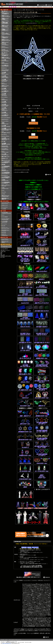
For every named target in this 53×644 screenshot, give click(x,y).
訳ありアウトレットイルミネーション (6, 196)
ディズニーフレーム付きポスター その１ (41, 630)
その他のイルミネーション (5, 180)
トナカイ (4, 194)
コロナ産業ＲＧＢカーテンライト (5, 115)
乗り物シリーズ (5, 158)
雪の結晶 (4, 165)
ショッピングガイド (4, 249)
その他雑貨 (4, 209)
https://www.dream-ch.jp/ (7, 643)
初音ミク (25, 623)
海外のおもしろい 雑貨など (5, 242)
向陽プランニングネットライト (5, 86)
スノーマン (4, 192)
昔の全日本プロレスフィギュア (34, 625)
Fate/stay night (30, 623)
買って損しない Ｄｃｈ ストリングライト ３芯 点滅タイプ (36, 584)
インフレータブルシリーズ (40, 616)
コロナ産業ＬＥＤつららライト (40, 606)
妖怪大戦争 (4, 233)
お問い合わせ (40, 580)
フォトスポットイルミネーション (5, 149)
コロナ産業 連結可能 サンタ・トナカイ (6, 177)
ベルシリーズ (37, 588)
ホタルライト (4, 68)
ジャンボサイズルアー (29, 630)
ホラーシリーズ (17, 629)
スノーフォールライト (6, 118)
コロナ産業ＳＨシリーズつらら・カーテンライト (5, 109)
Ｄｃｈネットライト (4, 83)
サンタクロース (5, 175)
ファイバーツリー (48, 592)
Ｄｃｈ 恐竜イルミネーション (5, 154)
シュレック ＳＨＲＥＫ (32, 621)
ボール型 (4, 142)
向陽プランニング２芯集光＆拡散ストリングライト (5, 23)
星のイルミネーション (6, 160)
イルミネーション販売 (21, 10)
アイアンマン (26, 617)
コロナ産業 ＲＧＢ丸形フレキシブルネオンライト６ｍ (6, 129)
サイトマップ (46, 580)
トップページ (16, 580)
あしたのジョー (32, 617)
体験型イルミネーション (5, 123)
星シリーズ (43, 588)
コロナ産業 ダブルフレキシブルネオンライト (36, 613)
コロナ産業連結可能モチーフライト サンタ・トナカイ (36, 609)
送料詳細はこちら (24, 551)
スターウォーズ (29, 622)
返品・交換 (3, 255)
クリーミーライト (5, 121)
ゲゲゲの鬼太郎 (5, 217)
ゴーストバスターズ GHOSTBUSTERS (6, 219)
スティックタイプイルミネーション (5, 70)
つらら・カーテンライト (5, 99)
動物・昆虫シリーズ (6, 157)
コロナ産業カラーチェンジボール (6, 126)
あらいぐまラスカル (39, 617)
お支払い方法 (3, 251)
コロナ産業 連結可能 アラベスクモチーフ (6, 173)
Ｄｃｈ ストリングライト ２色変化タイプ (32, 587)
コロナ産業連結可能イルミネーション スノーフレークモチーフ (37, 612)
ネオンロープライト (6, 136)
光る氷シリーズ (5, 205)
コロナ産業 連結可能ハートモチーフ (6, 183)
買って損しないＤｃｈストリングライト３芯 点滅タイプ (5, 54)
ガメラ (3, 215)
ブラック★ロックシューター (38, 623)
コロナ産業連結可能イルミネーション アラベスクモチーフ (36, 610)
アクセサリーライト (41, 591)
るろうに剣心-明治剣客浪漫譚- (30, 626)
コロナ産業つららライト (4, 102)
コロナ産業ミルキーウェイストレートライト (5, 77)
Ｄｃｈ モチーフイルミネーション (29, 584)
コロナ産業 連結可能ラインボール (6, 144)
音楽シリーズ (34, 591)
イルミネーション (17, 600)
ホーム (15, 10)
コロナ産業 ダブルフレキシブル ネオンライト (6, 139)
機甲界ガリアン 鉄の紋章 (33, 619)
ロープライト (4, 134)
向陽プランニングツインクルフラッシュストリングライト (5, 44)
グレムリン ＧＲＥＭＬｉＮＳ (44, 619)
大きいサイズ (32, 588)
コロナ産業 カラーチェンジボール (44, 614)
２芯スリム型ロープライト (6, 132)
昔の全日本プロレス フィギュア (6, 231)
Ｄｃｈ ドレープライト (44, 587)
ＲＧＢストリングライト (5, 63)
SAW (40, 622)
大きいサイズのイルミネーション (5, 146)
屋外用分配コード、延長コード (6, 199)
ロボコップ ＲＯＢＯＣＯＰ (5, 235)
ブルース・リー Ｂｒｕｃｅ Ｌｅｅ (6, 228)
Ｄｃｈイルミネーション (5, 152)
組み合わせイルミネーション (5, 170)
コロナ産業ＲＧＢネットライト (5, 91)
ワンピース (49, 626)
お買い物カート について (5, 250)
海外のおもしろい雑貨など (33, 631)
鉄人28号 (4, 226)
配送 (1, 254)
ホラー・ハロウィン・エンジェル (6, 185)
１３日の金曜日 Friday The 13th (5, 222)
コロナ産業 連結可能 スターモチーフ (6, 162)
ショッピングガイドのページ (31, 23)
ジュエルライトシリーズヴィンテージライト (6, 50)
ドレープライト (5, 97)
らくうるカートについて (26, 566)
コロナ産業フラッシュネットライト (4, 94)
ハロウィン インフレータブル (40, 629)
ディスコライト (5, 207)
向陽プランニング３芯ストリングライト (6, 58)
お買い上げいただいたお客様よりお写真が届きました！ (6, 246)
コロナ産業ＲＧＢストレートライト (5, 66)
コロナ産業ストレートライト (5, 60)
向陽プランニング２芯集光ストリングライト (40, 594)
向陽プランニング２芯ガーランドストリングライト (5, 26)
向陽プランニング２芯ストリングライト (6, 16)
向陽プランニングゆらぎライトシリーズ (6, 40)
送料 (1, 253)
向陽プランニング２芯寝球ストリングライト (39, 596)
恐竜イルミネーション (40, 584)
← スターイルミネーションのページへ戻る (21, 170)
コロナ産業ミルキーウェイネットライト (5, 80)
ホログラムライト (5, 119)
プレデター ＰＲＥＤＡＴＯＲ (36, 624)
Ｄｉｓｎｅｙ (4, 224)
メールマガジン (34, 580)
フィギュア (16, 622)
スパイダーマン (35, 622)
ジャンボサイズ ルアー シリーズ (5, 239)
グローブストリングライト (5, 47)
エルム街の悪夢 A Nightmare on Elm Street (6, 213)
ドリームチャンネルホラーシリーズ (6, 203)
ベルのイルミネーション (5, 188)
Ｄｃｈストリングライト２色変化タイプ (5, 37)
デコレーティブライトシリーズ (32, 601)
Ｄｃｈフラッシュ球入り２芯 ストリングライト (6, 33)
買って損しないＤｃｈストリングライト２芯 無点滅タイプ (5, 12)
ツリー (3, 190)
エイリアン (46, 617)
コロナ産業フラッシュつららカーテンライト (5, 105)
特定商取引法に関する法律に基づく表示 (34, 567)
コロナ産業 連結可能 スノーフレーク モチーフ (6, 167)
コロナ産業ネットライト (4, 89)
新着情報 (21, 580)
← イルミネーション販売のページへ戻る (21, 172)
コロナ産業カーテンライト (5, 113)
